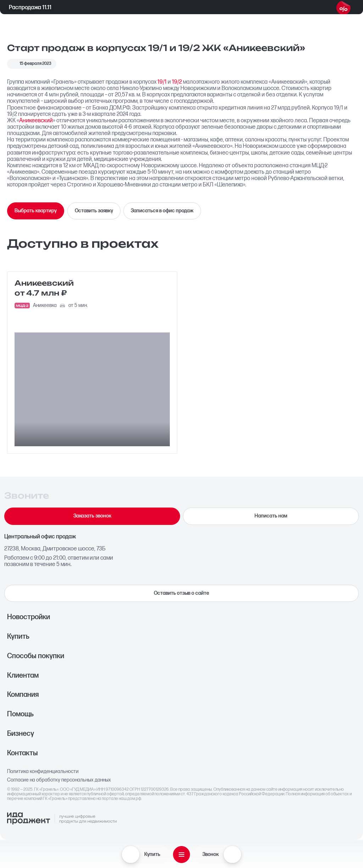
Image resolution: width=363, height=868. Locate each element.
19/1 (162, 82)
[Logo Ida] (62, 819)
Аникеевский (36, 121)
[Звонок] (232, 855)
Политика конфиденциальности (43, 772)
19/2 (177, 82)
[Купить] (130, 855)
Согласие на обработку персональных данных (59, 780)
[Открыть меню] (181, 855)
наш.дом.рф (130, 799)
